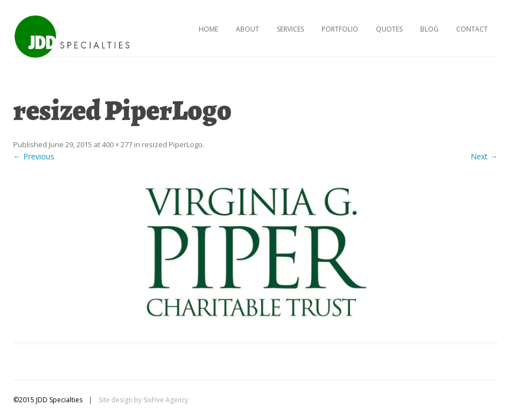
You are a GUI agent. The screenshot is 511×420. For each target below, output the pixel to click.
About (247, 29)
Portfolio (340, 29)
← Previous (34, 156)
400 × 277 (117, 144)
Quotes (389, 29)
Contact (472, 29)
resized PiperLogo (172, 144)
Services (290, 29)
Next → (484, 156)
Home (208, 29)
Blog (429, 29)
